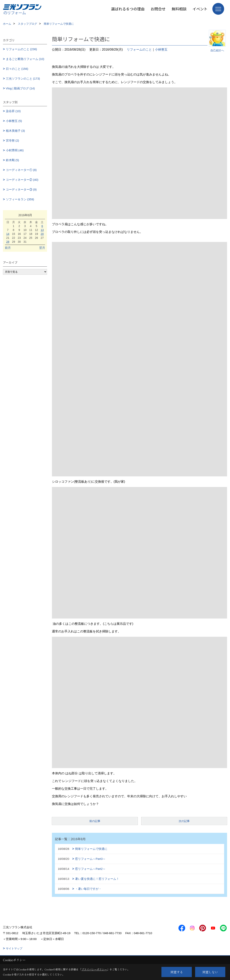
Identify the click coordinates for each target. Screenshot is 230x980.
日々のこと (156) (17, 69)
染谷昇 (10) (13, 111)
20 (42, 234)
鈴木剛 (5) (13, 160)
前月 (8, 248)
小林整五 (161, 49)
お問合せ (158, 9)
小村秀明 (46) (15, 150)
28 (8, 242)
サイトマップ (14, 948)
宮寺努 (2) (13, 140)
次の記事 (184, 821)
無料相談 (179, 9)
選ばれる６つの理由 (128, 9)
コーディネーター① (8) (21, 170)
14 (8, 234)
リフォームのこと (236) (21, 49)
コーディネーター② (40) (22, 180)
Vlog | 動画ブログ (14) (20, 88)
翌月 (42, 248)
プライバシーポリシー (94, 969)
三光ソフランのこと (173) (23, 79)
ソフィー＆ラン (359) (20, 199)
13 (42, 230)
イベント (200, 9)
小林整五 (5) (14, 121)
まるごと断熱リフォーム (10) (25, 59)
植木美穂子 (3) (15, 131)
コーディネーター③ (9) (21, 189)
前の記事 (95, 821)
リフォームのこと (139, 49)
